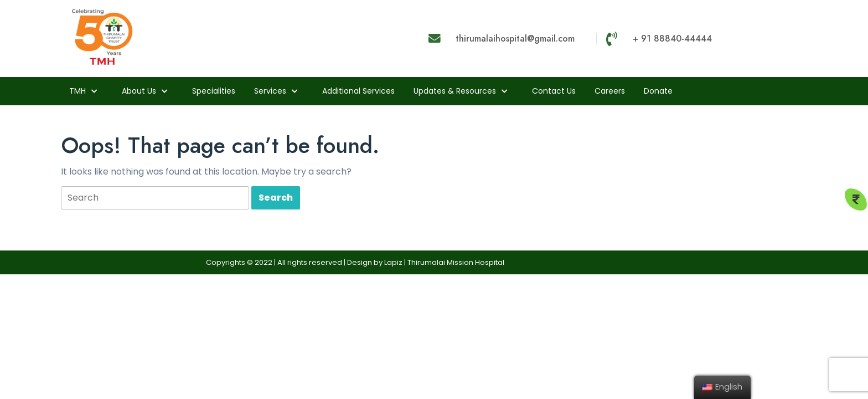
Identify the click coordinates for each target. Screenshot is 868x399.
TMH (77, 91)
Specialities (214, 91)
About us (139, 91)
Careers (610, 91)
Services (270, 91)
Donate (658, 91)
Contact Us (554, 91)
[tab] (155, 198)
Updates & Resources (455, 91)
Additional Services (358, 91)
